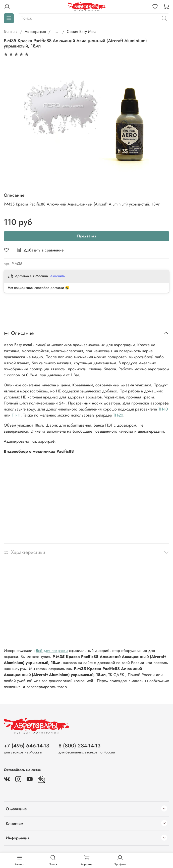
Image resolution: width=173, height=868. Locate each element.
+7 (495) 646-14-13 (26, 746)
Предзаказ (87, 236)
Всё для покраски (52, 651)
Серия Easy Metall (83, 32)
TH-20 (118, 415)
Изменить (57, 276)
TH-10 (163, 409)
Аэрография (35, 32)
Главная (11, 32)
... (56, 32)
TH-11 (16, 415)
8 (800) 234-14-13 (79, 746)
